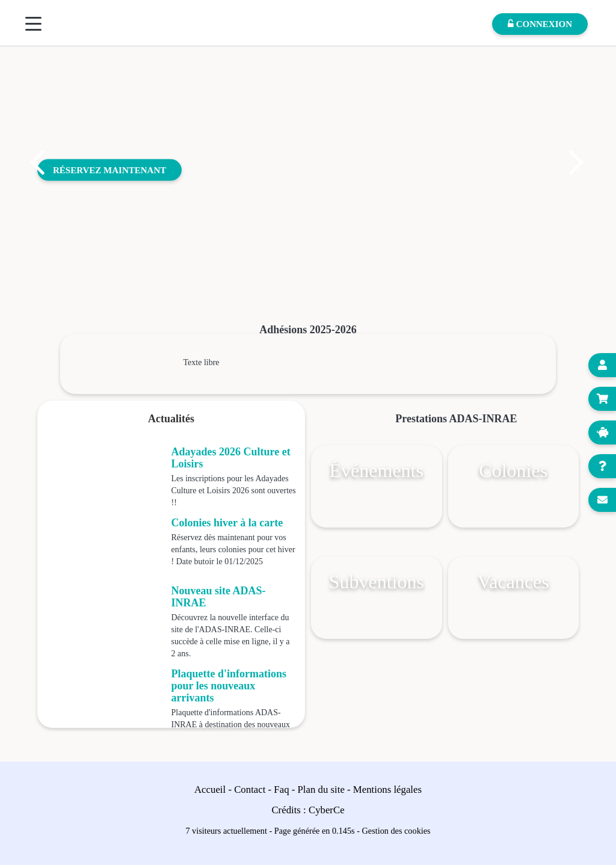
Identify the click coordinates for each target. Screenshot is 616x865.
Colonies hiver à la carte (227, 523)
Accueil (210, 790)
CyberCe (327, 810)
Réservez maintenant (109, 170)
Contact (250, 790)
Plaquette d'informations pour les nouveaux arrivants (229, 686)
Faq (281, 790)
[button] (37, 162)
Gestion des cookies (396, 831)
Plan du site (321, 790)
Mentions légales (387, 790)
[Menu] (33, 24)
